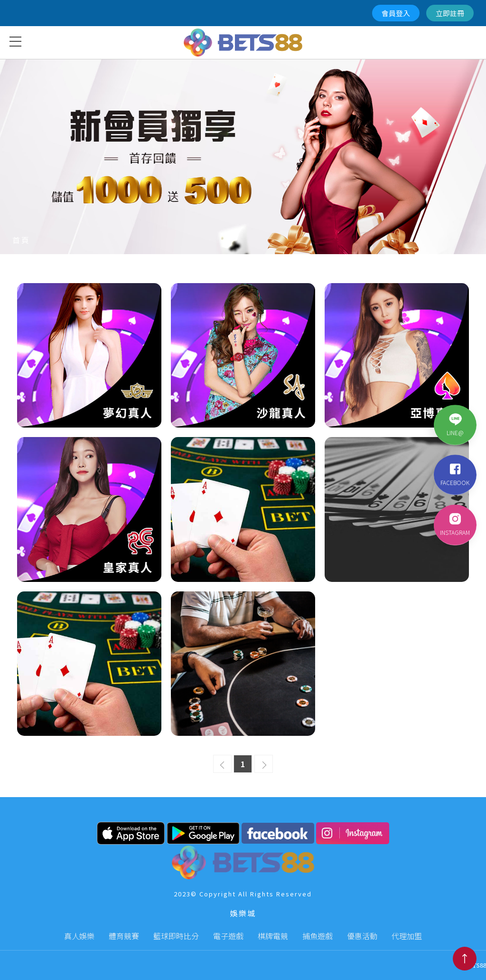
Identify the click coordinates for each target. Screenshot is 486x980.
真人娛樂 (79, 936)
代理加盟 (407, 936)
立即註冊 (450, 13)
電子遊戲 (228, 936)
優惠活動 (362, 936)
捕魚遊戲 (318, 936)
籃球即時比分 (176, 936)
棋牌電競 (273, 936)
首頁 (21, 240)
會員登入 (396, 13)
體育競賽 (124, 936)
